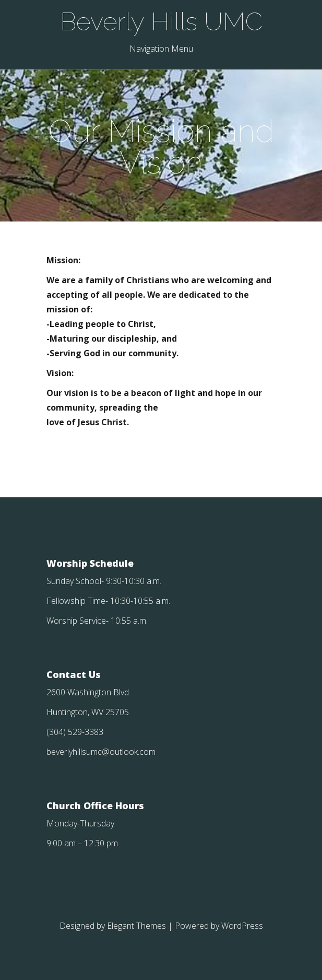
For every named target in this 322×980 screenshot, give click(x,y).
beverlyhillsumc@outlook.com (101, 752)
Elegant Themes (136, 926)
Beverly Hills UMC (161, 21)
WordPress (242, 926)
